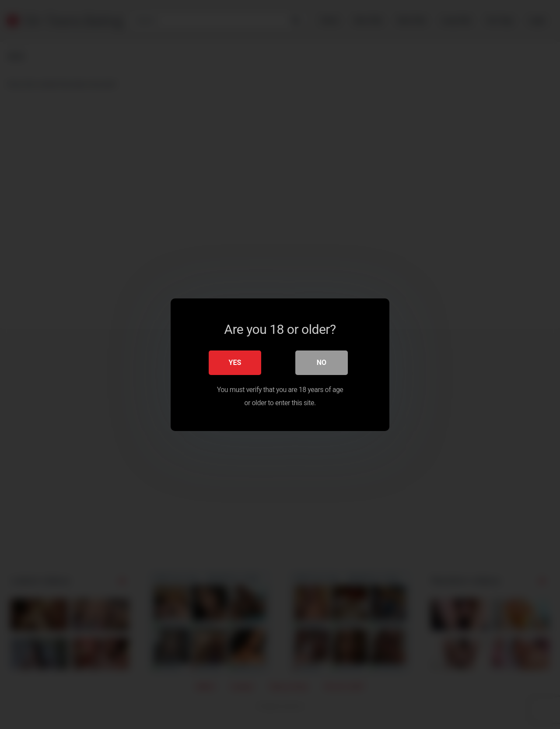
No (322, 362)
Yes (235, 362)
